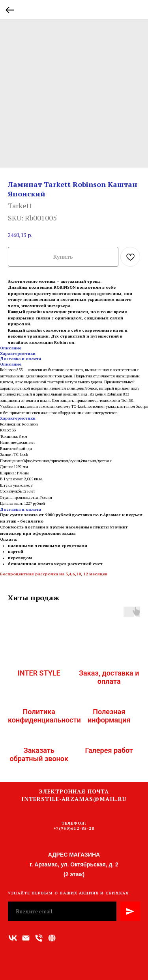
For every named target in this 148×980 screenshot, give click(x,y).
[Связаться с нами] (52, 938)
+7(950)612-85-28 (74, 828)
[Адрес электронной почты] (26, 938)
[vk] (13, 938)
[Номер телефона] (39, 938)
